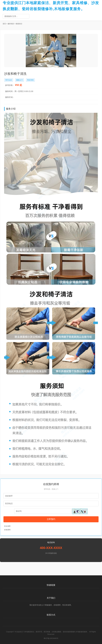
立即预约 (51, 519)
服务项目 (11, 24)
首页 (4, 24)
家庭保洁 (19, 24)
